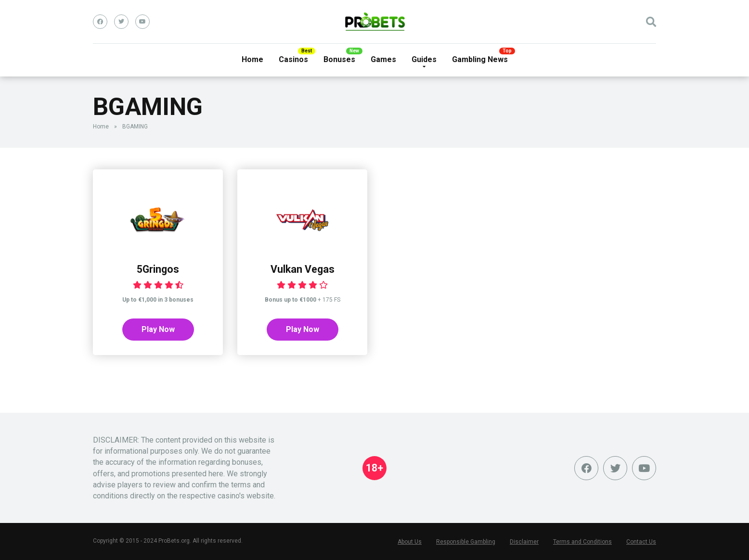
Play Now (158, 329)
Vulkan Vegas (303, 269)
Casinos (293, 59)
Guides (424, 59)
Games (383, 59)
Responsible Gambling (466, 542)
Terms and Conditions (582, 542)
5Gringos (158, 269)
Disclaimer (524, 542)
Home (252, 59)
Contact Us (641, 542)
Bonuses (339, 59)
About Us (410, 542)
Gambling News (480, 59)
